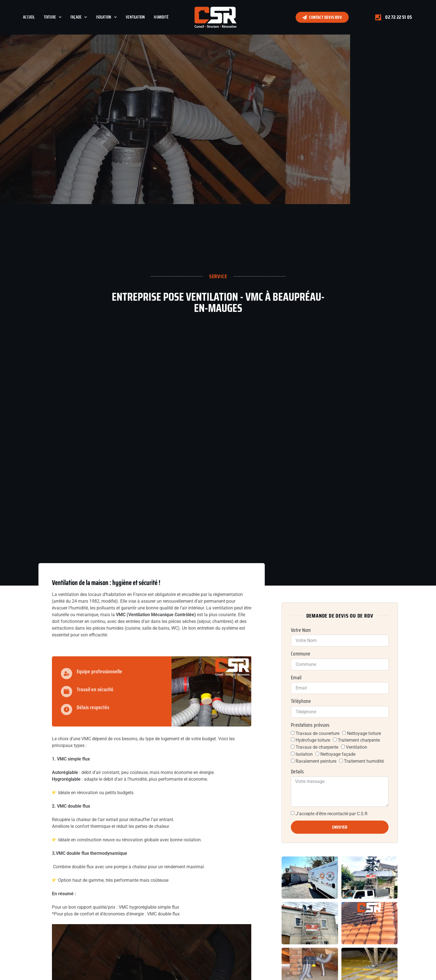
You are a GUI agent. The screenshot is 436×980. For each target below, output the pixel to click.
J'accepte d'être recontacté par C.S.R (332, 814)
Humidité (161, 17)
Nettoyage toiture (364, 733)
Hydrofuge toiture (313, 740)
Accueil (29, 17)
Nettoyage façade (338, 754)
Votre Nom (301, 630)
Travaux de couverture (318, 733)
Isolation (106, 17)
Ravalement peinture (316, 761)
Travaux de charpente (317, 747)
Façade (79, 17)
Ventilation (135, 17)
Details (297, 772)
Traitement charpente (359, 740)
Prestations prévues (310, 725)
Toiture (53, 17)
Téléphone (301, 701)
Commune (301, 654)
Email (296, 678)
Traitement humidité (364, 761)
